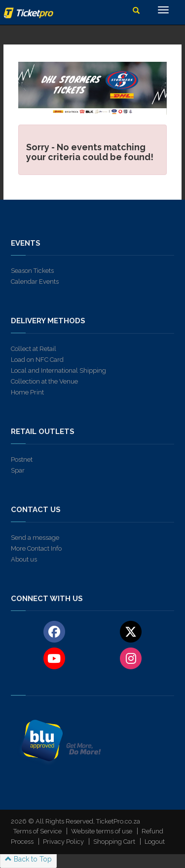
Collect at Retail (34, 349)
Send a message (35, 538)
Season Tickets (32, 271)
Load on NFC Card (37, 360)
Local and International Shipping (58, 370)
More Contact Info (36, 548)
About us (24, 559)
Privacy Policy (63, 842)
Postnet (22, 459)
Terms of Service (37, 831)
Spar (18, 470)
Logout (155, 842)
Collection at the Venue (44, 381)
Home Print (27, 392)
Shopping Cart (114, 842)
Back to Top (28, 859)
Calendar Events (35, 282)
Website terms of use (102, 831)
